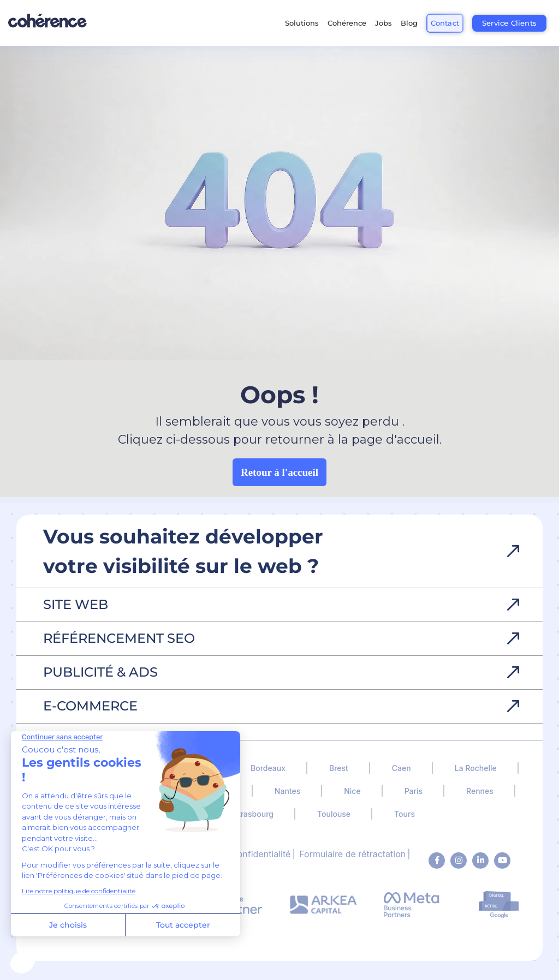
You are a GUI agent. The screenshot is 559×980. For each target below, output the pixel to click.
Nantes (287, 791)
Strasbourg (253, 814)
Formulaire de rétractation (352, 854)
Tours (405, 814)
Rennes (480, 791)
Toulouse (334, 814)
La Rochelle (476, 768)
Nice (352, 791)
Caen (402, 768)
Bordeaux (268, 768)
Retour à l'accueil (279, 472)
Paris (414, 791)
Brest (339, 768)
